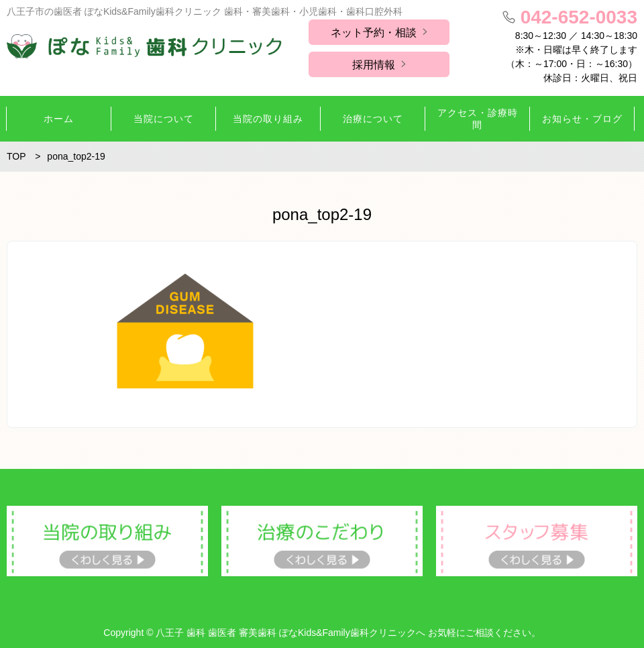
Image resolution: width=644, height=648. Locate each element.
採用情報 (374, 65)
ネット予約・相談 (374, 33)
